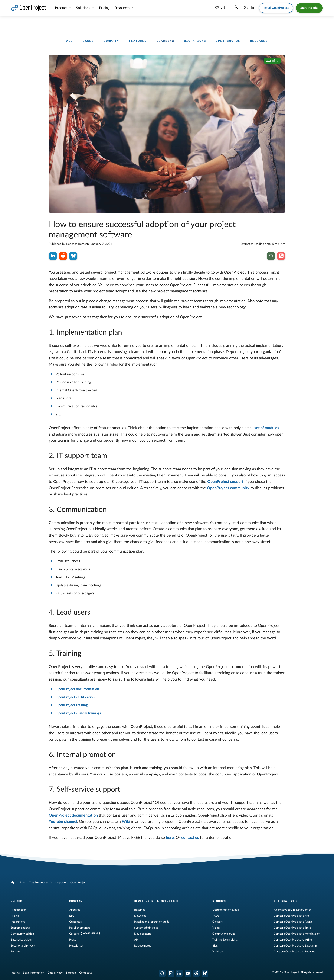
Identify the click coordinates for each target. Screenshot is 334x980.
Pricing (104, 8)
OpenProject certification (75, 697)
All (70, 41)
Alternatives (285, 901)
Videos (217, 928)
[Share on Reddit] (63, 256)
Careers (74, 934)
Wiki (126, 822)
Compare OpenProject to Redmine (294, 952)
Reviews (16, 952)
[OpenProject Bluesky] (205, 973)
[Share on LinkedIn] (53, 256)
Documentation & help (226, 910)
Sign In (249, 7)
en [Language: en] (220, 7)
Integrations (18, 922)
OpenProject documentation (77, 689)
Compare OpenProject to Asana (293, 922)
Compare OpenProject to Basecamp (295, 946)
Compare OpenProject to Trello (293, 928)
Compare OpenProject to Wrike (293, 940)
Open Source (228, 41)
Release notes (143, 946)
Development (143, 934)
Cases (88, 41)
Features (138, 41)
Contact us (86, 973)
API (136, 940)
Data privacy (55, 973)
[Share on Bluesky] (73, 256)
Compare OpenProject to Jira (291, 916)
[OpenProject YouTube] (188, 973)
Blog (22, 883)
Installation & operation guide (152, 922)
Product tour (18, 910)
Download (140, 916)
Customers (76, 922)
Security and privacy (23, 946)
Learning (165, 41)
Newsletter (76, 946)
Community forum (224, 934)
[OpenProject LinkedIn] (179, 973)
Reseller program (80, 928)
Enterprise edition (22, 940)
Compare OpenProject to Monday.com (297, 934)
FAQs (216, 916)
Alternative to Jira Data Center (292, 910)
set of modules (267, 428)
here (170, 838)
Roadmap (140, 910)
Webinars (218, 952)
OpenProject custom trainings (78, 713)
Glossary (218, 922)
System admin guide (146, 928)
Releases (259, 41)
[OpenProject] (13, 883)
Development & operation (156, 901)
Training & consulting (225, 940)
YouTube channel (63, 822)
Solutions (83, 8)
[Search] (236, 8)
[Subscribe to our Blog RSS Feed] (281, 256)
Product (61, 8)
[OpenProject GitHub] (162, 973)
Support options (20, 928)
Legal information (34, 973)
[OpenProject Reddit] (196, 973)
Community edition (22, 934)
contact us (190, 838)
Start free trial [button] (309, 8)
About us (75, 910)
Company (111, 41)
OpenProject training (72, 705)
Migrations (195, 41)
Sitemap (71, 973)
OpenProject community (228, 488)
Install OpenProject (276, 8)
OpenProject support (225, 482)
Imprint (15, 973)
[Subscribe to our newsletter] (271, 256)
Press (73, 940)
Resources (123, 8)
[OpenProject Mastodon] (171, 973)
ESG (72, 916)
